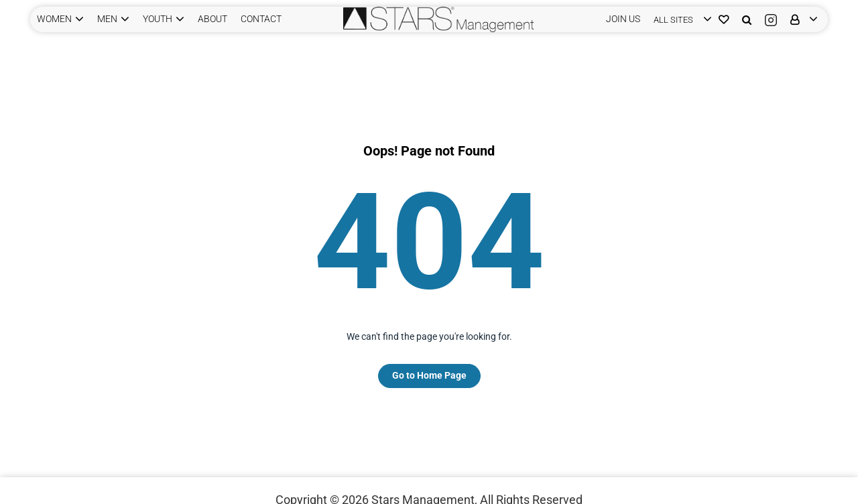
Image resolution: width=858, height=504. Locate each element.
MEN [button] (107, 19)
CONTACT (261, 19)
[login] (679, 19)
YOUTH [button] (158, 19)
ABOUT (212, 19)
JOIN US (623, 19)
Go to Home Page (429, 375)
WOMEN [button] (54, 19)
